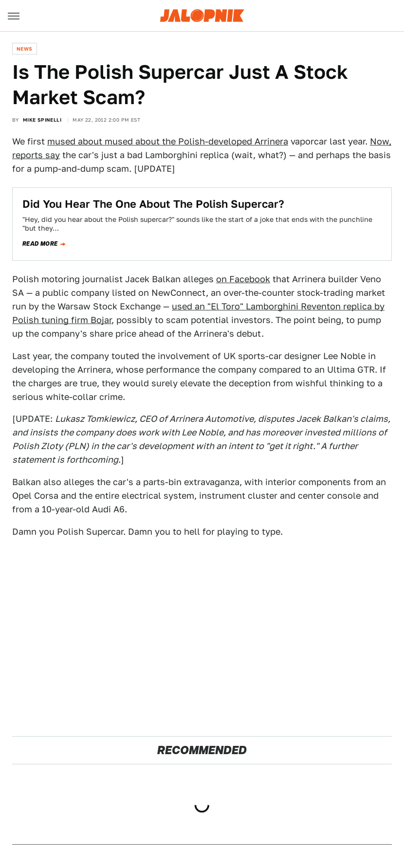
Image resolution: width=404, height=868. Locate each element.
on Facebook (243, 279)
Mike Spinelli (42, 120)
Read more (40, 244)
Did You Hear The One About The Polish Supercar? (153, 204)
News (25, 49)
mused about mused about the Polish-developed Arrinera (168, 141)
